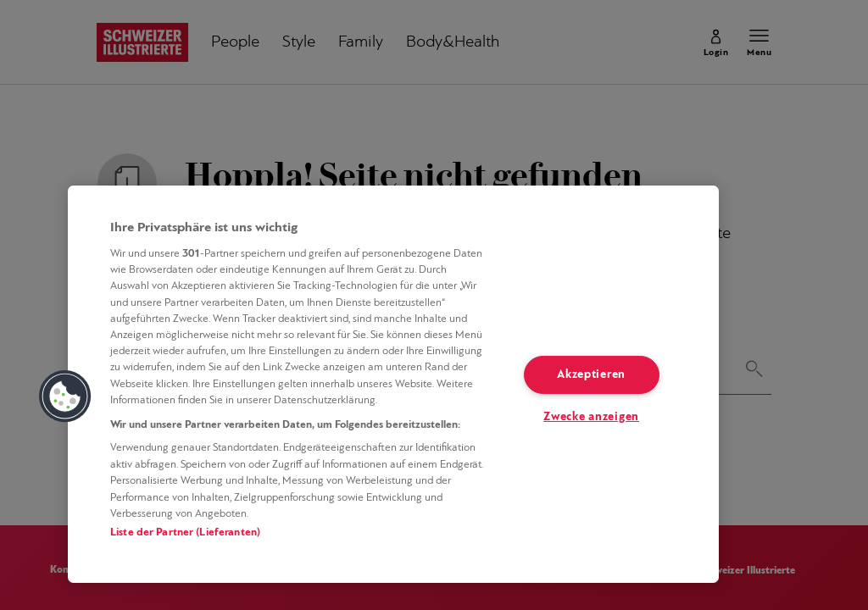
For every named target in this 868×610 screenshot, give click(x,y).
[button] (65, 396)
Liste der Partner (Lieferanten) (185, 532)
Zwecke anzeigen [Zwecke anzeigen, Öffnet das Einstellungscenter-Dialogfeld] (591, 417)
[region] (393, 384)
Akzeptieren (591, 375)
